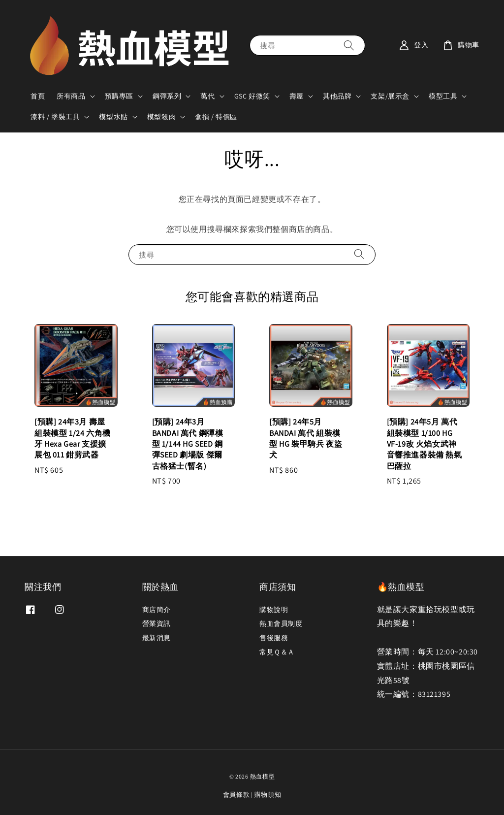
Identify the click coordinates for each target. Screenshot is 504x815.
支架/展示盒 (390, 96)
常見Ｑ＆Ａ (277, 652)
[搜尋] (349, 45)
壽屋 (297, 96)
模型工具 (443, 96)
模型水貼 (113, 117)
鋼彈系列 (167, 96)
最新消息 (157, 638)
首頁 (38, 96)
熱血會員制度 (281, 623)
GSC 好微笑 (252, 96)
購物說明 (274, 610)
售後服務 (274, 638)
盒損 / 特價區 (216, 117)
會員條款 (236, 795)
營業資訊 (157, 623)
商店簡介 (157, 610)
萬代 (207, 96)
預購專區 (119, 96)
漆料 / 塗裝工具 (55, 117)
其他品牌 (337, 96)
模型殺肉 (161, 117)
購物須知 (268, 795)
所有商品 (71, 96)
